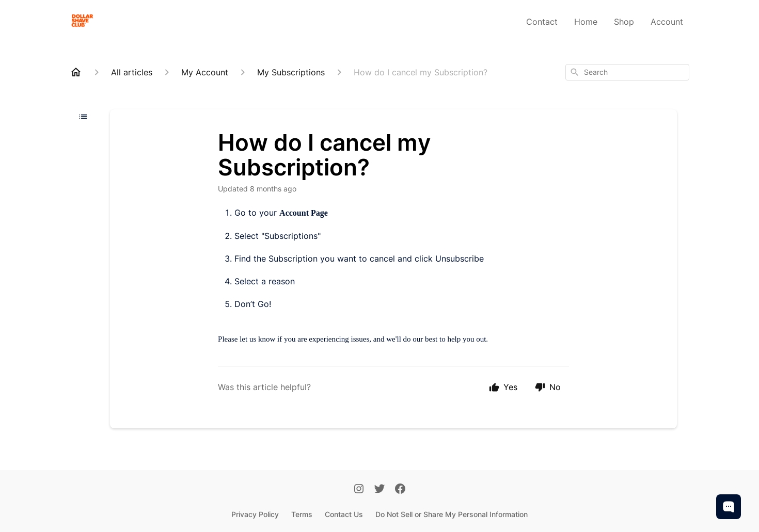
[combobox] (627, 72)
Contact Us (344, 514)
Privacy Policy (255, 514)
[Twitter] (379, 490)
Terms (302, 514)
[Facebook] (400, 490)
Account (667, 22)
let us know (257, 339)
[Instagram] (359, 490)
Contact (542, 22)
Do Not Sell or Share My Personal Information (452, 514)
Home (586, 22)
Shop (624, 22)
